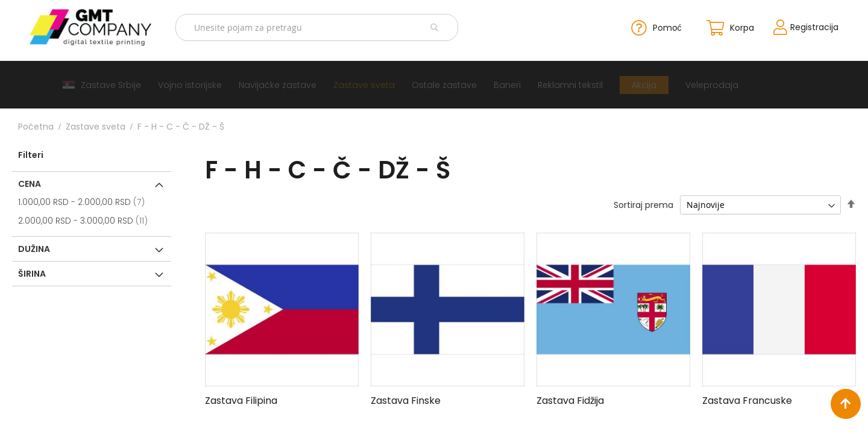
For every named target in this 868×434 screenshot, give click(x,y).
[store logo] (102, 27)
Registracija (800, 27)
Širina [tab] (32, 272)
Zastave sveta (96, 125)
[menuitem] (102, 83)
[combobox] (321, 27)
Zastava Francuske (747, 399)
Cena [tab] (30, 183)
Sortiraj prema (643, 204)
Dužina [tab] (34, 248)
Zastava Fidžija (570, 399)
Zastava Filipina (241, 399)
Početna (36, 125)
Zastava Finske (406, 399)
